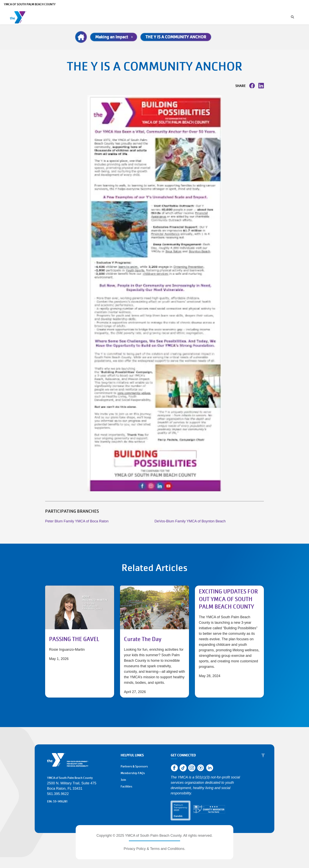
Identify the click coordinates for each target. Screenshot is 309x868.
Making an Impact (112, 37)
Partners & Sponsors (134, 766)
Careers (247, 4)
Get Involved (212, 17)
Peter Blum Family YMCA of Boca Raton (77, 521)
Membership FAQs (133, 773)
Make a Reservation (268, 4)
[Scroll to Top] (263, 755)
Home (81, 37)
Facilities (126, 787)
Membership (96, 17)
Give (189, 17)
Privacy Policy (135, 849)
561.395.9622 (58, 794)
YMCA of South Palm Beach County (30, 4)
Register (259, 16)
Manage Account (228, 4)
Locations (143, 17)
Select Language (295, 4)
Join (298, 16)
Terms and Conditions (167, 849)
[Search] (207, 4)
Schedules (122, 17)
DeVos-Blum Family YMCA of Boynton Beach (190, 521)
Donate (280, 16)
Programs (69, 17)
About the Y (168, 17)
